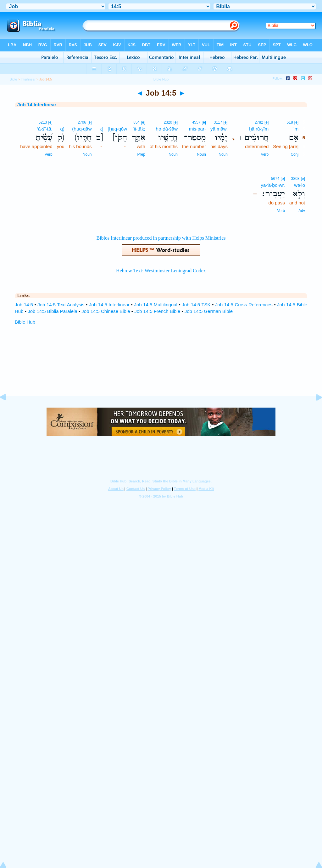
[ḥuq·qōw (117, 129)
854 (136, 122)
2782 (259, 122)
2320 (168, 122)
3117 (218, 122)
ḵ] (101, 129)
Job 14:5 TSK (196, 305)
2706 (82, 122)
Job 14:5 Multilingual (156, 305)
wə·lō (300, 185)
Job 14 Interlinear (37, 105)
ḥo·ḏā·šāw (167, 129)
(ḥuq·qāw (82, 129)
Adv (302, 211)
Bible (13, 79)
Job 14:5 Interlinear (109, 305)
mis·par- (197, 129)
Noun (223, 154)
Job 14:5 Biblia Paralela (53, 311)
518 (290, 122)
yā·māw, (219, 129)
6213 (43, 122)
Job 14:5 (24, 305)
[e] (296, 122)
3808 (295, 179)
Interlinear (28, 79)
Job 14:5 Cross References (244, 305)
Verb (265, 154)
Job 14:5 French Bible (157, 311)
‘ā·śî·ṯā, (45, 129)
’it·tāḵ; (139, 129)
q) (62, 129)
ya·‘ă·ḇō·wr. (273, 185)
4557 (196, 122)
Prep (141, 154)
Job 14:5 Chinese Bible (106, 311)
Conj (294, 154)
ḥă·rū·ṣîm (259, 129)
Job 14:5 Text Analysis (61, 305)
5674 (275, 179)
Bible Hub (25, 322)
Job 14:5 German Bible (209, 311)
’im (295, 129)
